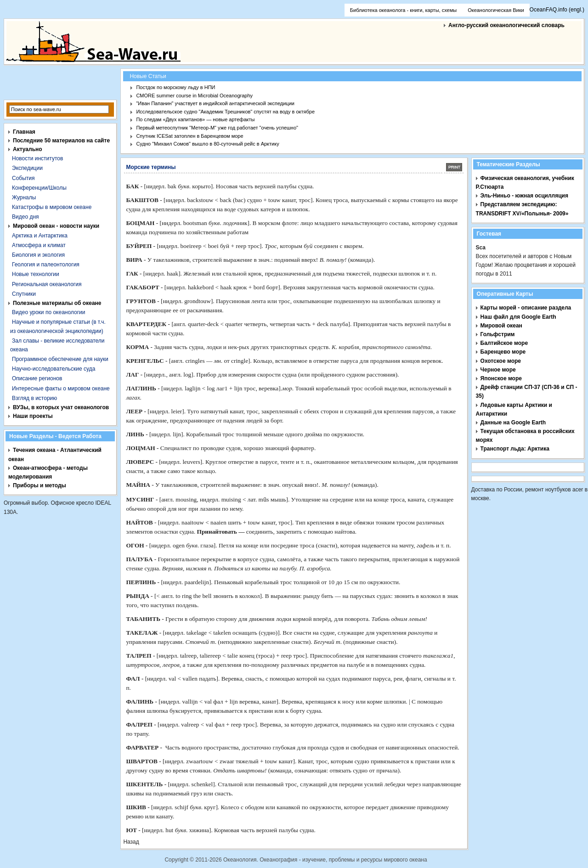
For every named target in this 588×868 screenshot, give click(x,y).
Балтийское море (504, 343)
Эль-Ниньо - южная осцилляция (524, 196)
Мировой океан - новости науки (56, 226)
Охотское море (501, 361)
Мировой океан (501, 326)
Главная (24, 132)
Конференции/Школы (39, 188)
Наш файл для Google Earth (518, 317)
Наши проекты (33, 416)
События (23, 178)
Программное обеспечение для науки (60, 359)
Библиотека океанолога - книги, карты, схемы (403, 10)
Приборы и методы (40, 485)
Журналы (24, 197)
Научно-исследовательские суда (54, 369)
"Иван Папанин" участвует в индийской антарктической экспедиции (215, 103)
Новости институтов (37, 158)
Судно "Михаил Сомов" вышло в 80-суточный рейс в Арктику (207, 144)
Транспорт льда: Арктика (515, 449)
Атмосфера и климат (39, 245)
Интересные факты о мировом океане (61, 389)
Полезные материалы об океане (57, 303)
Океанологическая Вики (496, 10)
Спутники (24, 294)
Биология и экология (38, 255)
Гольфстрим (498, 334)
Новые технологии (36, 274)
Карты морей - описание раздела (526, 308)
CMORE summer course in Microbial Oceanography (194, 96)
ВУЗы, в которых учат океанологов (61, 407)
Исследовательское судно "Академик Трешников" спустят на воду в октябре (225, 112)
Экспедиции (27, 168)
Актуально (28, 149)
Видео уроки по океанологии (48, 312)
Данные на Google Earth (513, 423)
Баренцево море (503, 352)
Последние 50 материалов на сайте (61, 141)
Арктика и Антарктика (40, 236)
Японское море (501, 378)
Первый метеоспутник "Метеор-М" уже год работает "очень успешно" (217, 128)
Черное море (498, 370)
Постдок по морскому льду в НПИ (175, 87)
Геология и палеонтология (46, 265)
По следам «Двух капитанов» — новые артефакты (195, 119)
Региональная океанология (47, 284)
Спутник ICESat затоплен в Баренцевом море (189, 136)
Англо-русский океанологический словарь (506, 25)
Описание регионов (37, 378)
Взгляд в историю (34, 398)
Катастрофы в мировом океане (52, 207)
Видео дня (25, 217)
